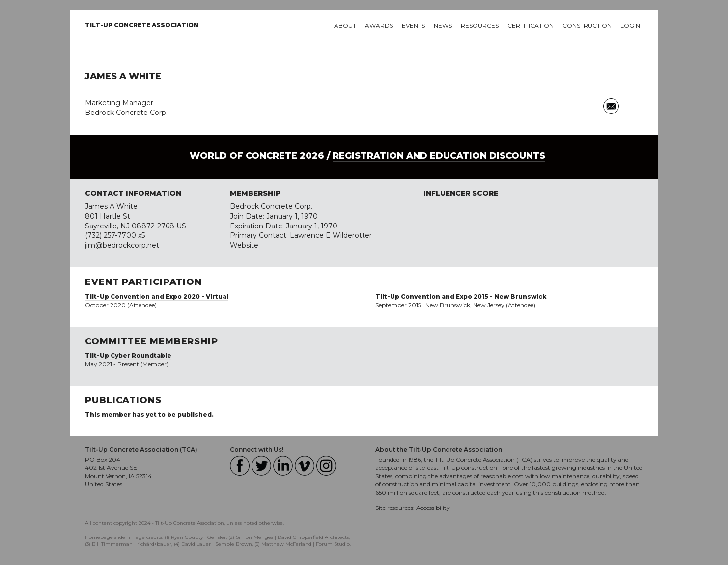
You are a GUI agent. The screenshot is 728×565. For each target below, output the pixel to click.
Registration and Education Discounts (439, 156)
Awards (379, 25)
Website (244, 245)
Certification (531, 25)
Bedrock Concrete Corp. (126, 113)
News (443, 25)
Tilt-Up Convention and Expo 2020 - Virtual (157, 297)
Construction (587, 25)
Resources (480, 25)
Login (630, 25)
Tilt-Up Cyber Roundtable (128, 355)
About (345, 25)
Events (413, 25)
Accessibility (433, 508)
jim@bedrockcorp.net (122, 245)
